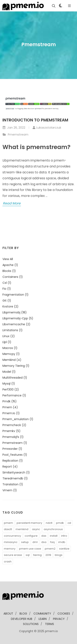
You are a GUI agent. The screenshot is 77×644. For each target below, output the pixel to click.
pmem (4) (10, 407)
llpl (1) (7, 342)
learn (43, 619)
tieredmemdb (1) (15, 478)
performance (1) (14, 395)
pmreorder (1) (12, 449)
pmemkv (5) (11, 431)
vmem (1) (10, 490)
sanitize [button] (64, 549)
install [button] (54, 536)
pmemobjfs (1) (13, 437)
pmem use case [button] (30, 549)
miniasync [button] (11, 542)
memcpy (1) (11, 354)
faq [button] (52, 542)
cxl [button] (69, 523)
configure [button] (31, 536)
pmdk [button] (60, 523)
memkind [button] (22, 529)
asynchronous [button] (53, 529)
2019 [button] (48, 555)
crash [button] (8, 562)
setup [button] (25, 542)
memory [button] (10, 549)
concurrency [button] (12, 536)
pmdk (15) (10, 401)
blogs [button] (59, 555)
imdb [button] (62, 542)
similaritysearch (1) (16, 472)
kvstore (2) (10, 306)
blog (23, 614)
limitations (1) (13, 330)
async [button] (36, 529)
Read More (12, 203)
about (8, 614)
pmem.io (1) (11, 413)
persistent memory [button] (29, 523)
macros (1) (10, 348)
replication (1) (13, 461)
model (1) (9, 372)
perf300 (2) (11, 389)
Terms (49, 624)
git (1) (7, 301)
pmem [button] (8, 523)
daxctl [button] (8, 529)
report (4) (10, 467)
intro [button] (64, 536)
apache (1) (10, 265)
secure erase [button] (13, 555)
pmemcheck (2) (14, 425)
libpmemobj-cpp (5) (18, 318)
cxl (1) (7, 283)
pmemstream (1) (15, 443)
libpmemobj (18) (15, 312)
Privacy (59, 619)
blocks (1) (9, 271)
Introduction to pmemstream (35, 120)
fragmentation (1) (16, 295)
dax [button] (44, 536)
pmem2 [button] (50, 549)
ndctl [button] (49, 523)
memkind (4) (12, 360)
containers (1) (13, 277)
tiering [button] (37, 555)
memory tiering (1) (16, 366)
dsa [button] (44, 542)
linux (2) (9, 336)
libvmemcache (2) (16, 324)
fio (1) (7, 289)
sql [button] (28, 555)
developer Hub (22, 619)
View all (8, 259)
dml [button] (35, 542)
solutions (31, 624)
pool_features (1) (15, 455)
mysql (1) (9, 384)
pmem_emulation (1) (18, 419)
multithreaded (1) (15, 378)
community (42, 614)
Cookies (64, 614)
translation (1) (13, 484)
